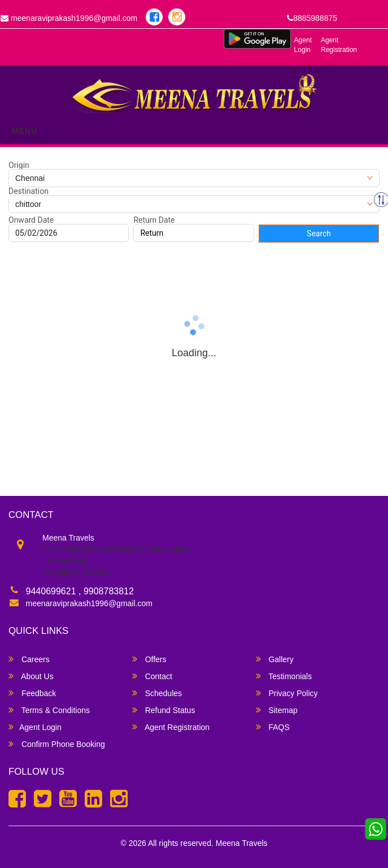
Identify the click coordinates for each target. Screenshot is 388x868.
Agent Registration (339, 45)
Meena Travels (242, 843)
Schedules (157, 693)
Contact (152, 676)
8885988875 (312, 18)
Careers (29, 659)
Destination (29, 191)
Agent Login (303, 45)
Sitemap (277, 710)
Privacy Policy (287, 693)
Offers (149, 659)
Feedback (32, 693)
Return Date (154, 220)
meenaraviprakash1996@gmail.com (89, 603)
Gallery (275, 659)
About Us (31, 676)
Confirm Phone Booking (57, 744)
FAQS (273, 727)
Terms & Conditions (49, 710)
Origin (19, 165)
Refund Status (164, 710)
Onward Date (31, 220)
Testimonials (284, 676)
